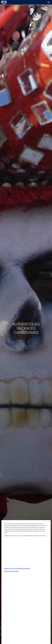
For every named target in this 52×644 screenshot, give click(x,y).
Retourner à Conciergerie (11, 571)
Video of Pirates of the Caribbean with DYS (26, 551)
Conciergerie (26, 319)
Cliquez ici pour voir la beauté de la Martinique (17, 568)
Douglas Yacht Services (4, 3)
